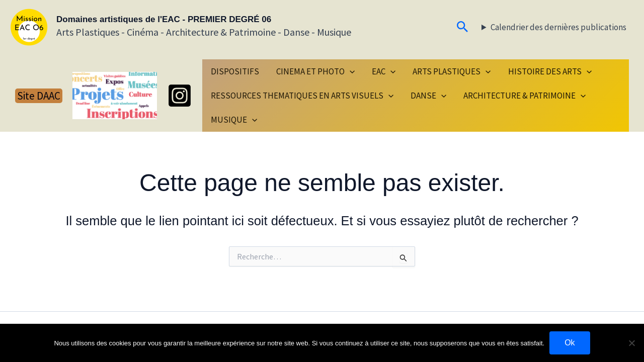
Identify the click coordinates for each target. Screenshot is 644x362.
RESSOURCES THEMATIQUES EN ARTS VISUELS (302, 96)
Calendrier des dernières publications (558, 27)
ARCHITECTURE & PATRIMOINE (525, 96)
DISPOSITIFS (235, 71)
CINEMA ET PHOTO (315, 71)
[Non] (631, 343)
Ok (570, 343)
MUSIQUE (234, 120)
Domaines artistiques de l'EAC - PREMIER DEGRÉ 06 (164, 19)
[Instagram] (180, 96)
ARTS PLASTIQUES (452, 71)
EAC (384, 71)
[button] (463, 27)
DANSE (428, 96)
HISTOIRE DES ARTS (550, 71)
